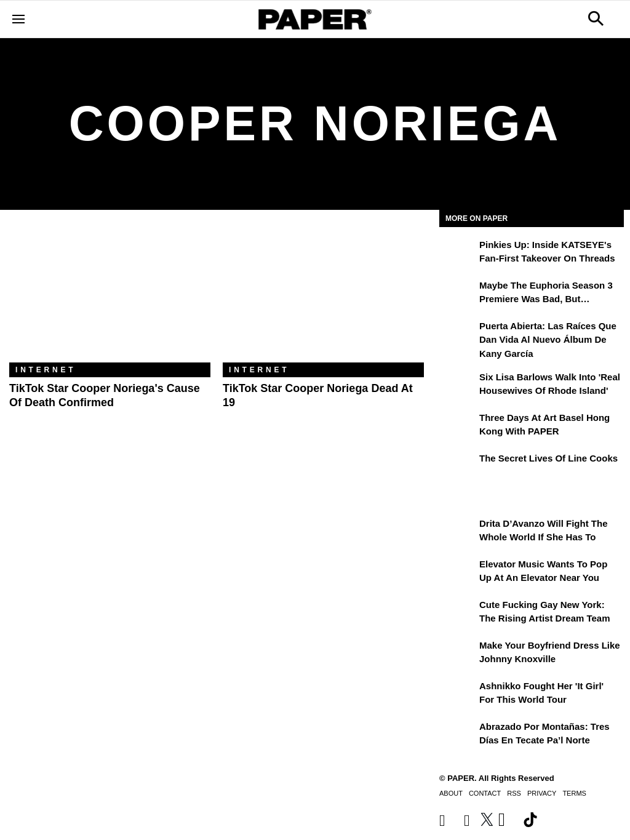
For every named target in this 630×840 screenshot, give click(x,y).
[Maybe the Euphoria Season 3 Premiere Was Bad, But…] (458, 294)
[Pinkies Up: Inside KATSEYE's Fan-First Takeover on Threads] (458, 254)
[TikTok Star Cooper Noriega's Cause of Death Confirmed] (110, 295)
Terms (574, 793)
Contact (485, 793)
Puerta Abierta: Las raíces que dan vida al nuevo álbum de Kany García (548, 340)
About (451, 793)
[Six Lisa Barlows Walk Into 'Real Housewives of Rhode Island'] (458, 386)
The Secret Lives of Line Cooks (548, 458)
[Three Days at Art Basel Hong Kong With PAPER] (458, 426)
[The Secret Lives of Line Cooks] (458, 467)
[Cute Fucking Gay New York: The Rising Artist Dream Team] (458, 614)
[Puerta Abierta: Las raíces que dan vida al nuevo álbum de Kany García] (458, 335)
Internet (46, 370)
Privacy (542, 793)
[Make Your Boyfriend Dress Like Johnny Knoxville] (458, 654)
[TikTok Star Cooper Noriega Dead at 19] (323, 295)
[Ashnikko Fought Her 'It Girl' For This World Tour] (458, 695)
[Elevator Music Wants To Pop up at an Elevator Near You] (458, 573)
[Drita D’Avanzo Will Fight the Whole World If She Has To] (458, 532)
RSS (514, 793)
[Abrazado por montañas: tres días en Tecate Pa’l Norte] (458, 735)
